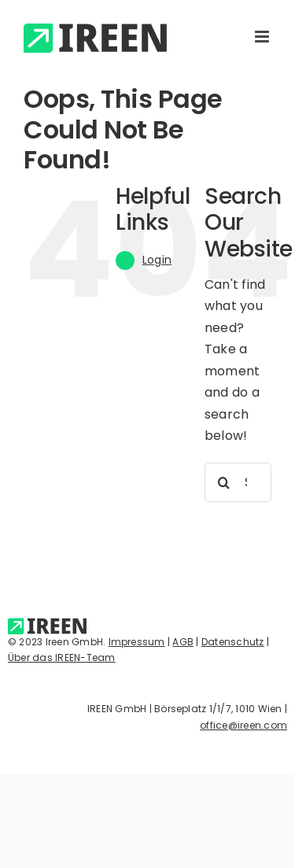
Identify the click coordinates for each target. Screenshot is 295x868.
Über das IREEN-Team (62, 657)
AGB (183, 642)
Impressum (137, 642)
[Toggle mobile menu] (263, 37)
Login (157, 260)
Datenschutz (233, 642)
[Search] (224, 482)
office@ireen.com (243, 725)
